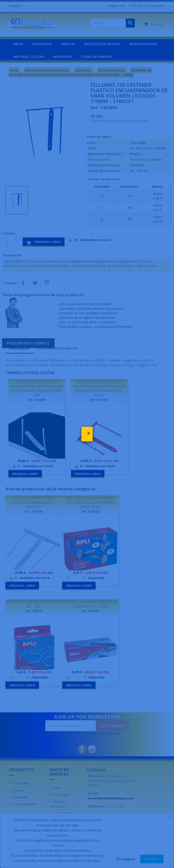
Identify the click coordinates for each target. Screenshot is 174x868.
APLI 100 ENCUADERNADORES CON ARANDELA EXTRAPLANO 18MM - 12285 (90, 502)
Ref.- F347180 (34, 512)
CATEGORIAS (42, 44)
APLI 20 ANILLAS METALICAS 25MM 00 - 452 (34, 604)
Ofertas (17, 790)
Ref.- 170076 (34, 611)
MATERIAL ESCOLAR (29, 57)
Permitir (152, 859)
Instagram (92, 749)
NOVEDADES (62, 57)
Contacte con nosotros (147, 6)
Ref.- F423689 (37, 400)
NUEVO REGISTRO (143, 44)
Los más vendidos (25, 804)
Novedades (20, 797)
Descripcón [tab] (19, 348)
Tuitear (35, 283)
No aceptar (126, 859)
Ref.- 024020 (90, 611)
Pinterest (47, 283)
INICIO (18, 44)
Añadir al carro (44, 243)
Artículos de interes (102, 44)
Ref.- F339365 (99, 400)
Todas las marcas (96, 57)
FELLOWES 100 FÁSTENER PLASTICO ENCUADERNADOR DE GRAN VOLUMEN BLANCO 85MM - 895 (37, 388)
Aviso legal (60, 795)
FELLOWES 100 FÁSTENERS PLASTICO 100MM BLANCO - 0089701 (34, 502)
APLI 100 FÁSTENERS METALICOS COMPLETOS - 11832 (90, 604)
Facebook (82, 749)
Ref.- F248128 (90, 512)
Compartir (23, 283)
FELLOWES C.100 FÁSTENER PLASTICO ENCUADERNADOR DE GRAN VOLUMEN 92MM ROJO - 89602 (99, 388)
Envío (57, 788)
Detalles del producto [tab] (58, 348)
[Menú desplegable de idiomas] (18, 6)
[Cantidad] (7, 242)
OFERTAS (68, 44)
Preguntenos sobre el (28, 343)
